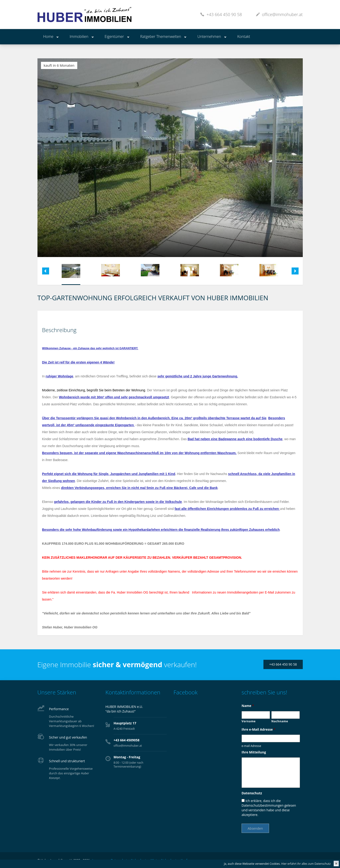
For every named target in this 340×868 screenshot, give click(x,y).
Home (48, 36)
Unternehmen (209, 36)
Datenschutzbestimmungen (263, 805)
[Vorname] (256, 715)
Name (248, 706)
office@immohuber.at (282, 14)
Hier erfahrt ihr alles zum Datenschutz (306, 864)
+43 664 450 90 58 (224, 14)
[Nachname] (286, 715)
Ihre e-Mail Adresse (258, 729)
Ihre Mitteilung (254, 752)
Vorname (249, 721)
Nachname (280, 721)
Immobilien (79, 36)
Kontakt (244, 36)
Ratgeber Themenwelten (161, 36)
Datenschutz (252, 793)
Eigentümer (114, 36)
